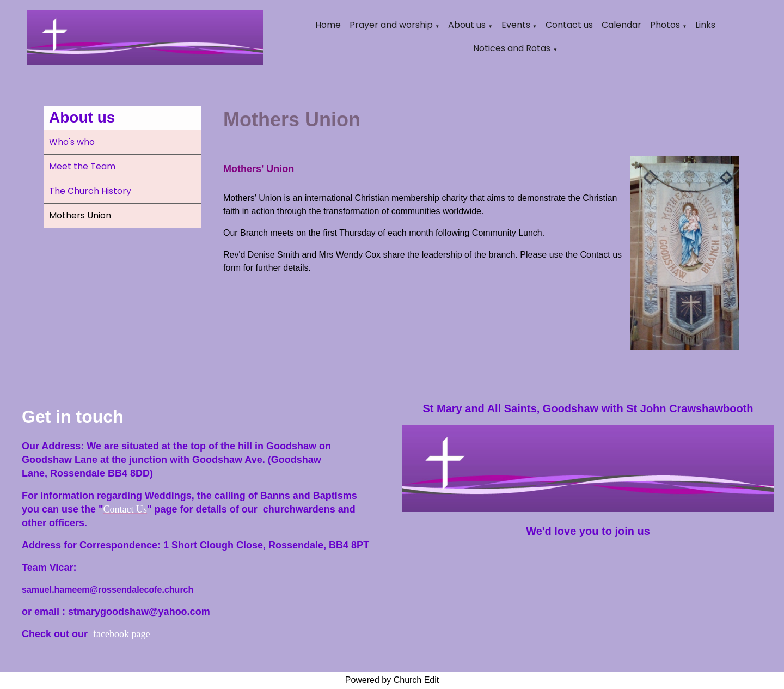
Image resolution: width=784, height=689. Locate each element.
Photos (665, 25)
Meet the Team (82, 166)
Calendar (621, 25)
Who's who (72, 142)
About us (467, 25)
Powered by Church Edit (392, 680)
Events (516, 25)
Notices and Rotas (512, 48)
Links (705, 25)
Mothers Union (80, 215)
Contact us (569, 25)
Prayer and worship (391, 25)
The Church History (90, 191)
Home (328, 25)
